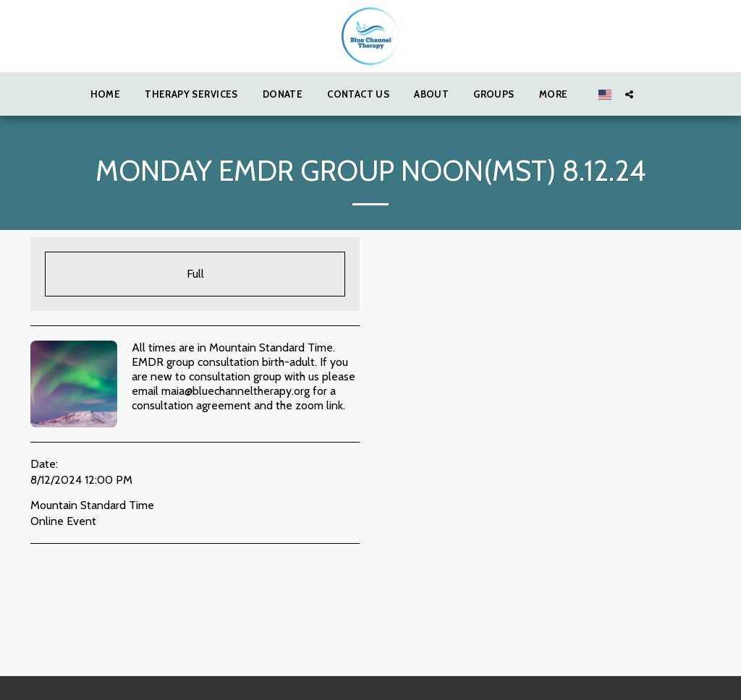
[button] (629, 94)
